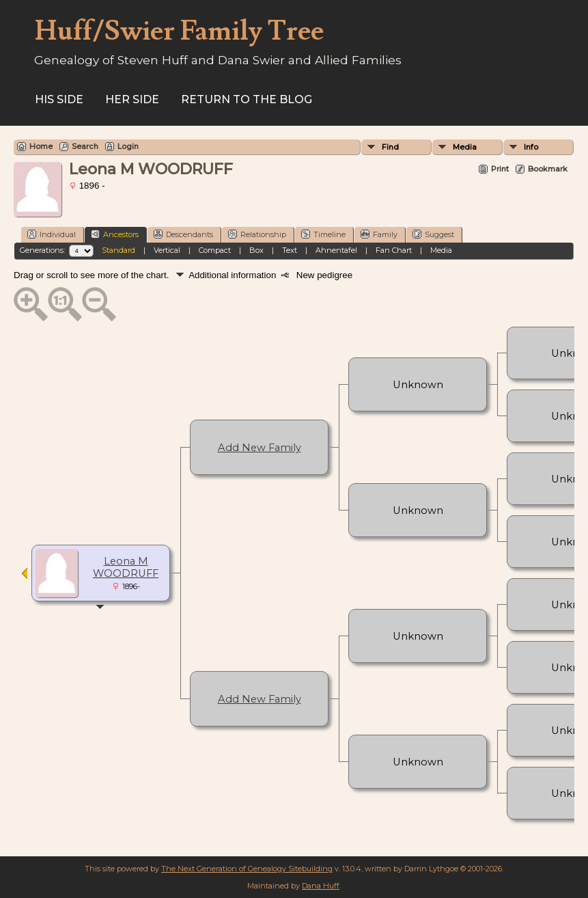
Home (41, 146)
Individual (52, 234)
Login (128, 146)
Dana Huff (321, 886)
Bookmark (548, 169)
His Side (59, 99)
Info (531, 147)
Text (290, 250)
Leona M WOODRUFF (126, 567)
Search (85, 146)
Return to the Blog (247, 99)
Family (379, 234)
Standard (118, 250)
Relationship (257, 234)
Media (465, 147)
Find (390, 147)
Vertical (167, 250)
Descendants (183, 234)
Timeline (323, 234)
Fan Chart (394, 250)
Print (500, 169)
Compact (215, 250)
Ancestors (115, 234)
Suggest (433, 234)
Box (256, 250)
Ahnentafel (336, 250)
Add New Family (260, 448)
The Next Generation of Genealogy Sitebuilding (247, 869)
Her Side (132, 99)
